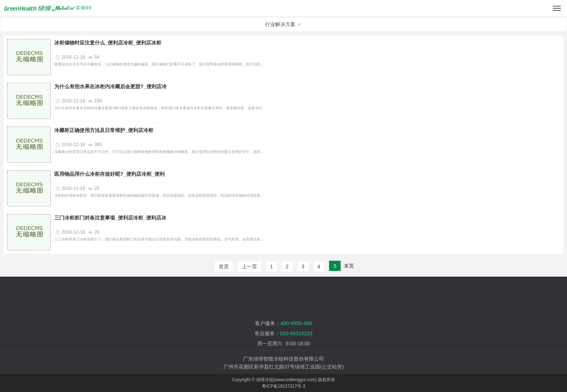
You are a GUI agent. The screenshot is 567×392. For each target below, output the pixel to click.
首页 (224, 267)
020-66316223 (296, 333)
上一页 (250, 267)
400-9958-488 (296, 323)
